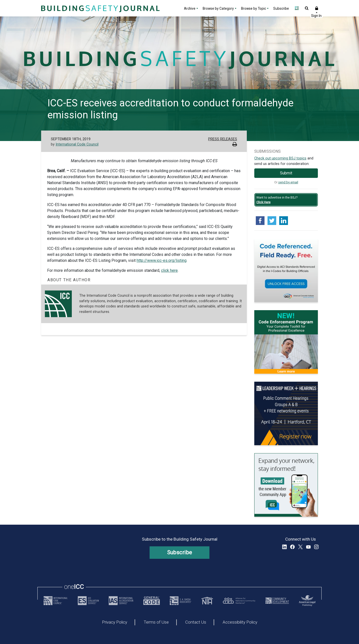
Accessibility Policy (240, 622)
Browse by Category (218, 8)
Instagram (316, 547)
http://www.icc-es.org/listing (162, 260)
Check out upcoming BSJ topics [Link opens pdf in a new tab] (280, 158)
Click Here (263, 202)
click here (169, 270)
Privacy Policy (115, 622)
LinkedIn (284, 547)
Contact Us (196, 622)
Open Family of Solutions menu (297, 8)
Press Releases (223, 139)
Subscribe (281, 8)
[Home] (100, 8)
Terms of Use (156, 622)
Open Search (307, 8)
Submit (286, 173)
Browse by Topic (254, 8)
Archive (190, 8)
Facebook (292, 547)
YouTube (308, 547)
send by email (288, 182)
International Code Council (77, 144)
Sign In (317, 8)
